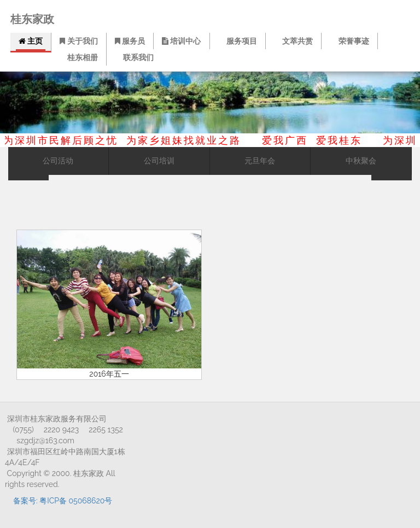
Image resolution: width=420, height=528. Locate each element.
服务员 (130, 41)
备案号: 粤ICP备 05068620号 (63, 501)
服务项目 (239, 41)
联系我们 (135, 57)
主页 (31, 41)
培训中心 (183, 41)
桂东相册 (80, 57)
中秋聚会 (361, 161)
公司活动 (58, 161)
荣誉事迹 (350, 41)
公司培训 (159, 161)
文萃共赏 (294, 41)
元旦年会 (260, 161)
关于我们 (78, 41)
